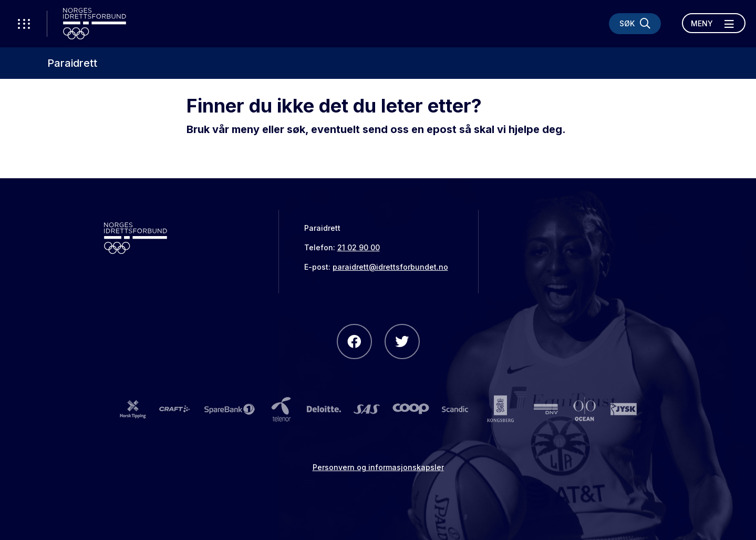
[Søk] (635, 24)
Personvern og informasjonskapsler (378, 467)
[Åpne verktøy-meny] (24, 24)
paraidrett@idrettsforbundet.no (390, 267)
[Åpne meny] (714, 23)
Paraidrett (72, 63)
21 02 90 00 (359, 247)
